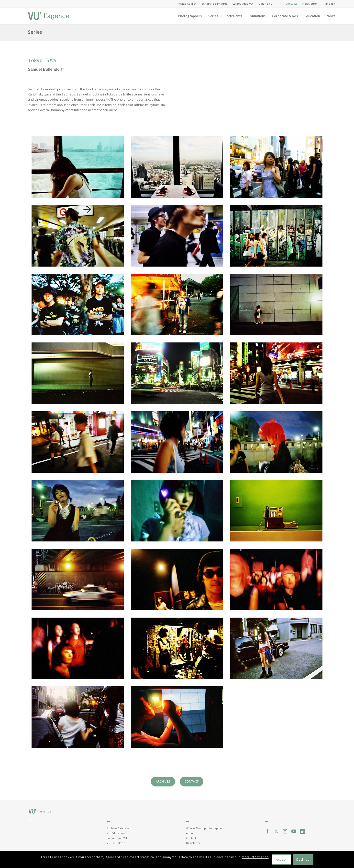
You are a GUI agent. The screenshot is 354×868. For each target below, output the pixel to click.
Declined (303, 860)
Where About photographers (205, 828)
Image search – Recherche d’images (203, 4)
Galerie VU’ (266, 4)
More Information (255, 857)
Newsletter (310, 4)
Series (35, 32)
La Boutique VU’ (243, 4)
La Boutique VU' (117, 838)
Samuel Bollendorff (46, 69)
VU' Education (116, 833)
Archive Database (118, 828)
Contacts (291, 4)
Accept (281, 860)
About (190, 833)
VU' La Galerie (116, 843)
